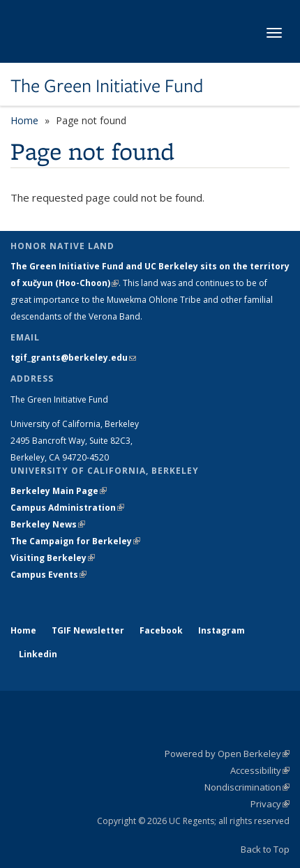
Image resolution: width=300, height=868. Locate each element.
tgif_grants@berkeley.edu (73, 358)
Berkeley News (48, 524)
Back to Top (265, 849)
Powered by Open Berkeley (227, 754)
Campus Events (48, 575)
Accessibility (260, 770)
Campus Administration (67, 508)
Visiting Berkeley (53, 558)
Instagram (222, 630)
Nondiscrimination (247, 787)
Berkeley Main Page (59, 491)
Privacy (270, 804)
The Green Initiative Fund (107, 86)
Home (24, 120)
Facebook (161, 630)
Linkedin (38, 654)
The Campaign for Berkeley (75, 541)
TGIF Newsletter (88, 630)
